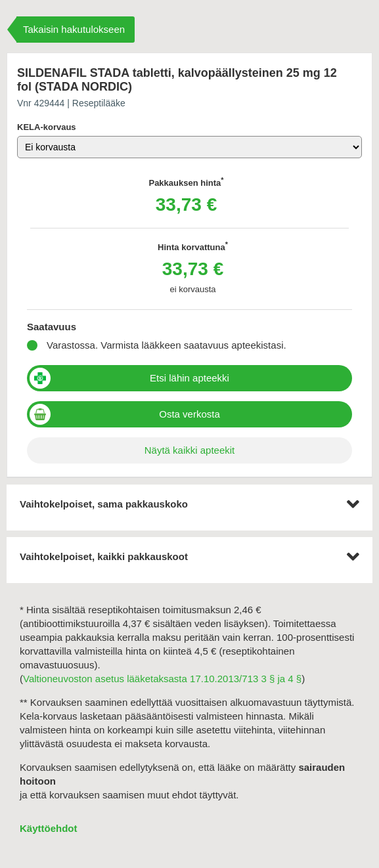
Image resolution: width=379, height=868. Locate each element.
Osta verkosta (189, 414)
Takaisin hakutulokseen (74, 29)
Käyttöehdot (49, 828)
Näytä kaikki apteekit (190, 450)
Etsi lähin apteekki (189, 378)
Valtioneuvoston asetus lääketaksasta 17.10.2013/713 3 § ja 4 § (162, 679)
